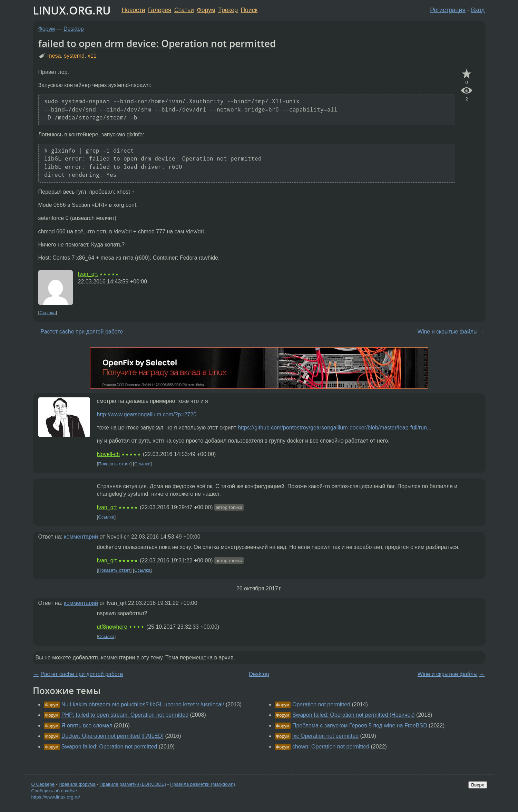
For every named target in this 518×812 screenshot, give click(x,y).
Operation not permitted (321, 704)
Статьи (184, 10)
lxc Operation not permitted (325, 736)
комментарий (81, 537)
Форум (206, 10)
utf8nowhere (112, 627)
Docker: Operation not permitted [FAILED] (113, 736)
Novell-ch (109, 454)
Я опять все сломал (87, 726)
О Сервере (43, 784)
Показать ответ (114, 464)
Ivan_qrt (88, 274)
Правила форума (77, 784)
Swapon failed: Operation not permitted (109, 747)
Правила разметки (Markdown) (203, 784)
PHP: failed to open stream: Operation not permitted (125, 715)
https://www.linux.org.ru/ (56, 797)
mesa (54, 56)
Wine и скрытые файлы (448, 332)
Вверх (477, 785)
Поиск (249, 10)
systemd (74, 56)
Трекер (228, 10)
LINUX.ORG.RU (72, 10)
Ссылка (47, 313)
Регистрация (448, 10)
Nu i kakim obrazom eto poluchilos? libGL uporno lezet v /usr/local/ (143, 704)
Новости (134, 10)
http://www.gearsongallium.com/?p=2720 (147, 414)
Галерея (160, 10)
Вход (478, 10)
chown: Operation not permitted (331, 747)
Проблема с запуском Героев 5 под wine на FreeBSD (360, 726)
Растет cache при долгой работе (82, 332)
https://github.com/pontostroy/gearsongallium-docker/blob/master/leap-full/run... (335, 428)
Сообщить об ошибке (54, 791)
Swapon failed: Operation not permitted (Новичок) (354, 715)
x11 (92, 56)
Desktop (74, 29)
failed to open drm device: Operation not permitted (157, 43)
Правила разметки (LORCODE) (133, 784)
